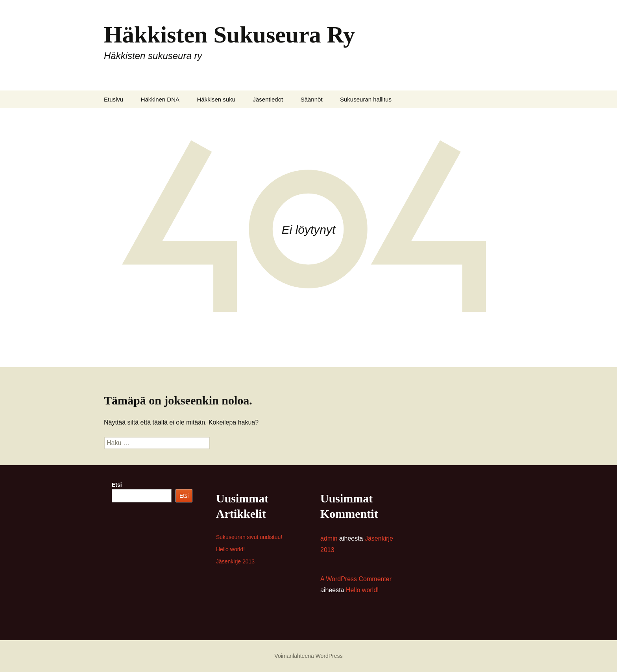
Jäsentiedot (268, 99)
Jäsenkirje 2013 (235, 561)
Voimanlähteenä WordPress (308, 656)
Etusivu (114, 99)
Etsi (117, 485)
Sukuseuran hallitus (366, 99)
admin (329, 538)
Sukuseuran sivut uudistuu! (249, 537)
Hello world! (230, 549)
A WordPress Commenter (356, 579)
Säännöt (312, 99)
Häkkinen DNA (160, 99)
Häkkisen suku (216, 99)
